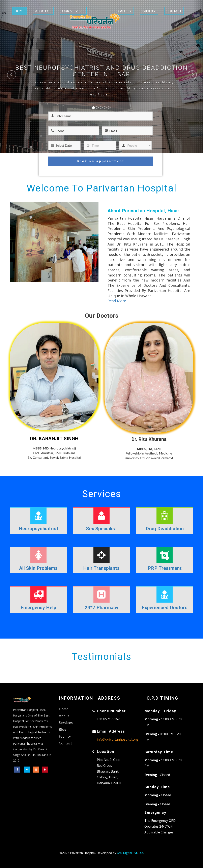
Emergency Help (38, 608)
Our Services (73, 11)
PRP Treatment (165, 568)
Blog (63, 729)
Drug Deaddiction (165, 529)
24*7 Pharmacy (101, 608)
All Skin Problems (38, 568)
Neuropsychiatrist (38, 529)
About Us (43, 11)
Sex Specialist (101, 529)
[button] (5, 76)
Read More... (118, 301)
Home (19, 11)
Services (66, 723)
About (64, 716)
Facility (149, 11)
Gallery (125, 11)
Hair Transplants (101, 568)
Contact (174, 11)
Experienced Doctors (165, 608)
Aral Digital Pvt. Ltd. (130, 853)
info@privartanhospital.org (118, 739)
